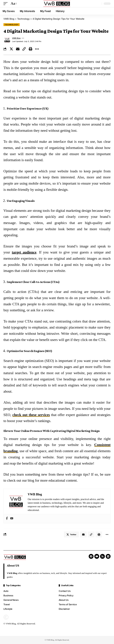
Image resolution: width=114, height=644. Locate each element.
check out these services (31, 415)
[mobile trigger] (6, 4)
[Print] (30, 49)
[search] (98, 4)
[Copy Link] (24, 49)
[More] (37, 49)
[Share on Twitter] (11, 49)
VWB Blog (16, 38)
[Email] (18, 49)
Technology (12, 25)
